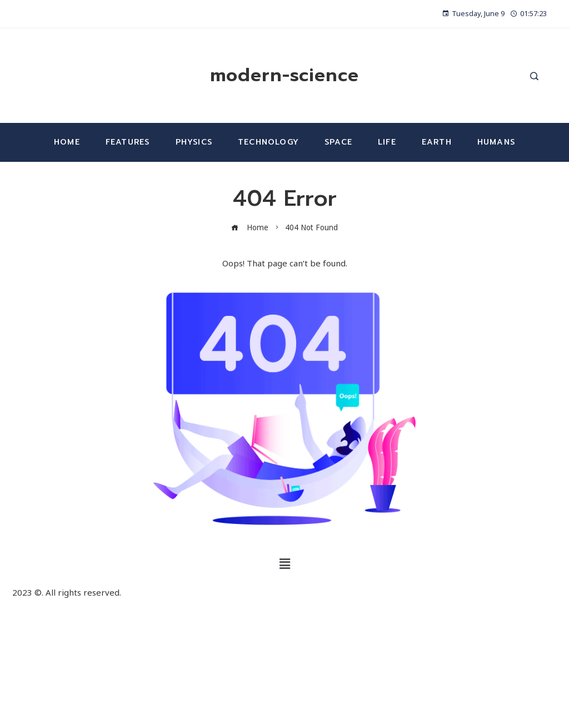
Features (128, 142)
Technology (268, 142)
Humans (496, 142)
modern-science (284, 75)
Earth (437, 142)
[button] (284, 563)
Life (387, 142)
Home (67, 142)
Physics (194, 142)
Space (338, 142)
